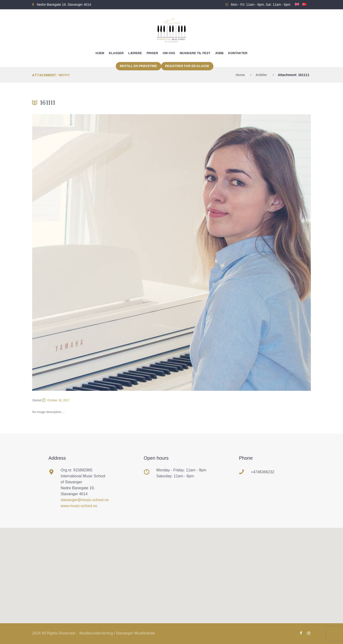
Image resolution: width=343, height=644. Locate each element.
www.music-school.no (79, 506)
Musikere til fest (195, 53)
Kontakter (238, 53)
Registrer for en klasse (187, 66)
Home (240, 75)
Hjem (100, 53)
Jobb (219, 53)
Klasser (116, 53)
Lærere (135, 53)
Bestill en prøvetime (138, 66)
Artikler (261, 75)
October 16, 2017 (58, 400)
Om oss (169, 53)
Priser (152, 53)
